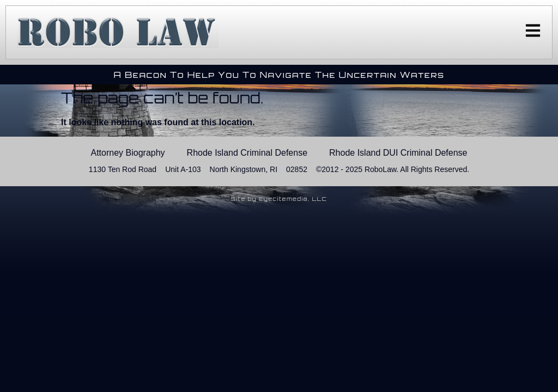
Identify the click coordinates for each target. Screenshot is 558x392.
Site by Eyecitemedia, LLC (279, 199)
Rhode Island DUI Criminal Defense (398, 153)
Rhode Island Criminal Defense (247, 153)
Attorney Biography (128, 153)
